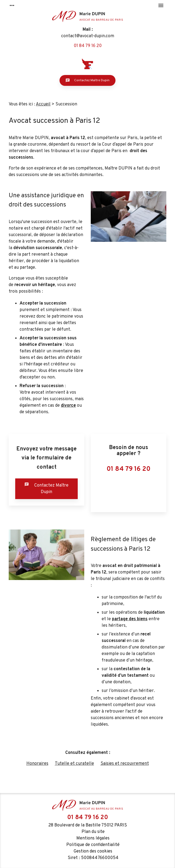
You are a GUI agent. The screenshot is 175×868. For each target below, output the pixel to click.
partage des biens (130, 619)
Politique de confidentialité (93, 845)
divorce (68, 406)
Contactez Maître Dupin (87, 80)
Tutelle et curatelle (74, 764)
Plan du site (93, 832)
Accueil (43, 104)
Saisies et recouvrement (125, 764)
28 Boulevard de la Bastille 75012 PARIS (88, 825)
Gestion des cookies (93, 851)
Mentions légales (93, 838)
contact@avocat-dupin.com (88, 36)
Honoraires (37, 764)
